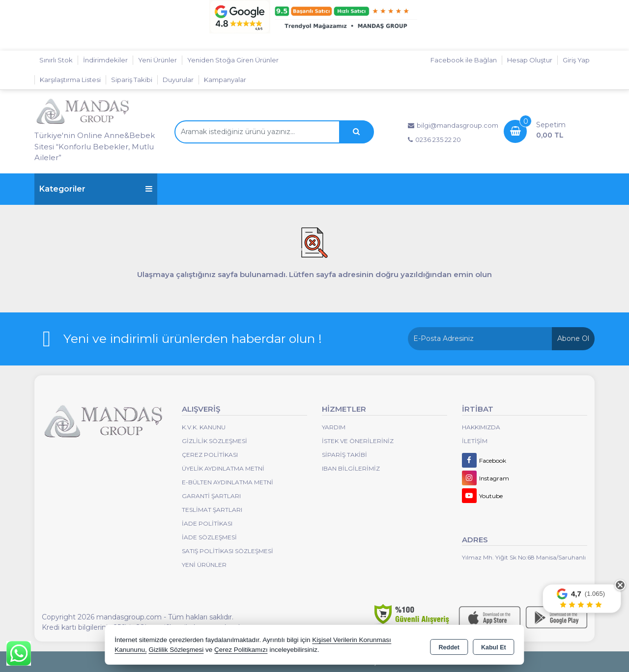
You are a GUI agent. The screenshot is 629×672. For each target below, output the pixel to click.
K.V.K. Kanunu (204, 427)
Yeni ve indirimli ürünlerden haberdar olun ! (193, 338)
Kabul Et (494, 645)
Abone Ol (573, 338)
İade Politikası (207, 523)
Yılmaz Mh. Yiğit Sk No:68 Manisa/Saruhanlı (524, 557)
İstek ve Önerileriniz (358, 441)
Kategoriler (96, 189)
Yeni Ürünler (204, 565)
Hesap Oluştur (530, 60)
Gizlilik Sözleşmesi (214, 441)
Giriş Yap (576, 60)
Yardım (334, 427)
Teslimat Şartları (212, 510)
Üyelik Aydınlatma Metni (223, 468)
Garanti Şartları (211, 496)
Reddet (449, 645)
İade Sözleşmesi (209, 537)
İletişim (475, 441)
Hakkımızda (481, 427)
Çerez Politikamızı (241, 650)
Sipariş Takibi (132, 80)
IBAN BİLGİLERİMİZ (351, 468)
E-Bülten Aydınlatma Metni (228, 482)
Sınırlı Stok (56, 60)
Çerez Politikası (210, 455)
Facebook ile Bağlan (464, 60)
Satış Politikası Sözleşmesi (228, 551)
